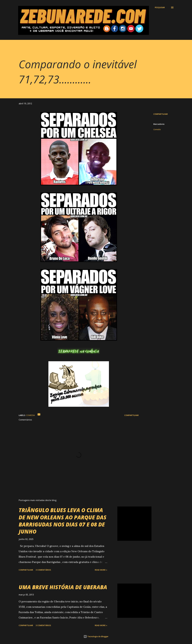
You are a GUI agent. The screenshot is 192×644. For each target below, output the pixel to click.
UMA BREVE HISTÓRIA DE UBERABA (63, 587)
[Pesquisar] (160, 7)
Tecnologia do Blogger (96, 636)
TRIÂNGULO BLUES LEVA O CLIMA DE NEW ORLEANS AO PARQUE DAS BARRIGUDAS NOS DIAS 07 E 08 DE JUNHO (63, 521)
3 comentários (43, 570)
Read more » (101, 570)
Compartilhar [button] (161, 114)
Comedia (157, 129)
